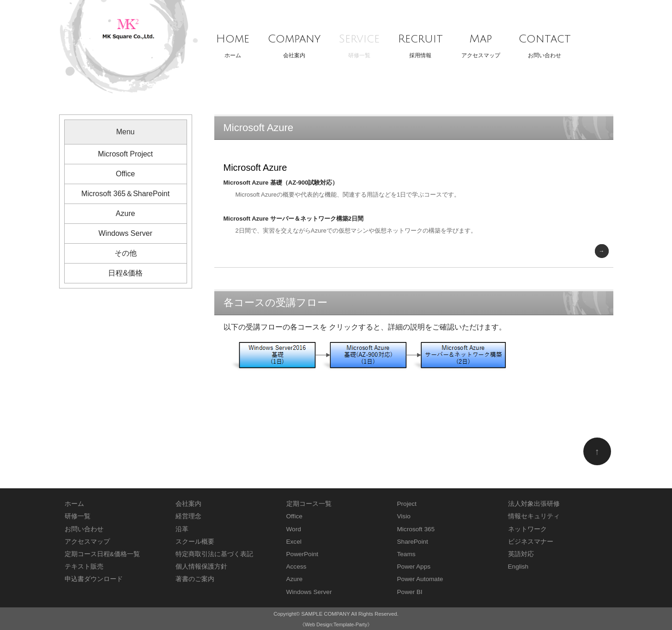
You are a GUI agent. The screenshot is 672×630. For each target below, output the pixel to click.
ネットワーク (527, 529)
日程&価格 (125, 273)
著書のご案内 (195, 579)
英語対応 (521, 554)
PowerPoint (303, 554)
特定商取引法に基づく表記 (214, 554)
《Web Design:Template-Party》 (336, 624)
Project (407, 504)
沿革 (182, 529)
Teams (406, 554)
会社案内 (294, 43)
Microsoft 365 (416, 529)
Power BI (410, 592)
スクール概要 (195, 542)
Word (294, 529)
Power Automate (420, 579)
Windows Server (125, 233)
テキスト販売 (84, 567)
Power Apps (414, 567)
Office (126, 174)
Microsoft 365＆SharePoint (125, 194)
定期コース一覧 (309, 504)
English (518, 567)
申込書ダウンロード (94, 579)
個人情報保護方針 (201, 567)
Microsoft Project (125, 154)
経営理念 (188, 516)
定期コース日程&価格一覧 (102, 554)
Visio (404, 516)
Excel (294, 542)
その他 (126, 253)
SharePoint (413, 542)
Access (297, 567)
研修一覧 (359, 43)
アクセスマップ (481, 43)
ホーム (233, 43)
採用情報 (421, 43)
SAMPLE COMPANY (325, 614)
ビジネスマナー (531, 542)
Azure (126, 213)
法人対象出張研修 (534, 504)
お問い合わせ (545, 43)
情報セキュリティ (534, 516)
